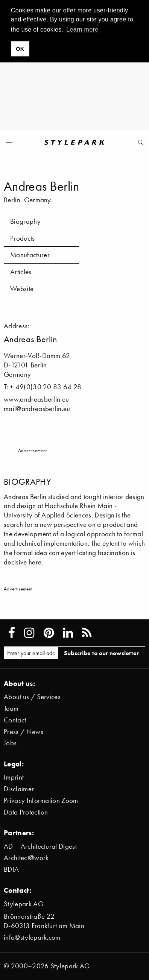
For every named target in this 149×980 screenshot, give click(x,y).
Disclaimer (19, 789)
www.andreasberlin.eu (36, 399)
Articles (21, 272)
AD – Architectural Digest (40, 846)
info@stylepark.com (32, 937)
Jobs (10, 743)
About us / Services (32, 697)
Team (11, 708)
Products (23, 238)
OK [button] (20, 49)
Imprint (14, 777)
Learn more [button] (82, 30)
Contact (15, 720)
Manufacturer (30, 255)
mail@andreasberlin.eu (37, 409)
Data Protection (26, 812)
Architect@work (26, 858)
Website (22, 289)
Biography (25, 221)
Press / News (24, 732)
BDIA (11, 869)
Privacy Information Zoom (41, 800)
